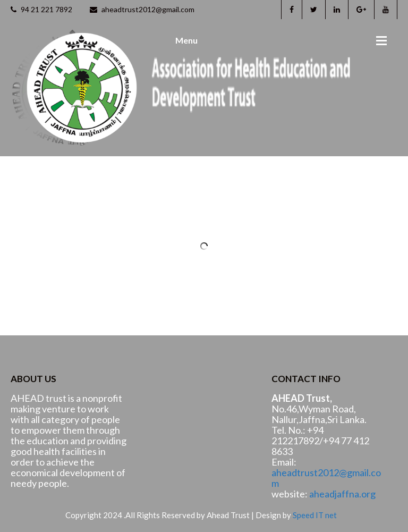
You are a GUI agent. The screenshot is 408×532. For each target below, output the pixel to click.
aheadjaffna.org (342, 494)
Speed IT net (315, 515)
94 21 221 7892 (41, 9)
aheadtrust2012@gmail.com (142, 9)
